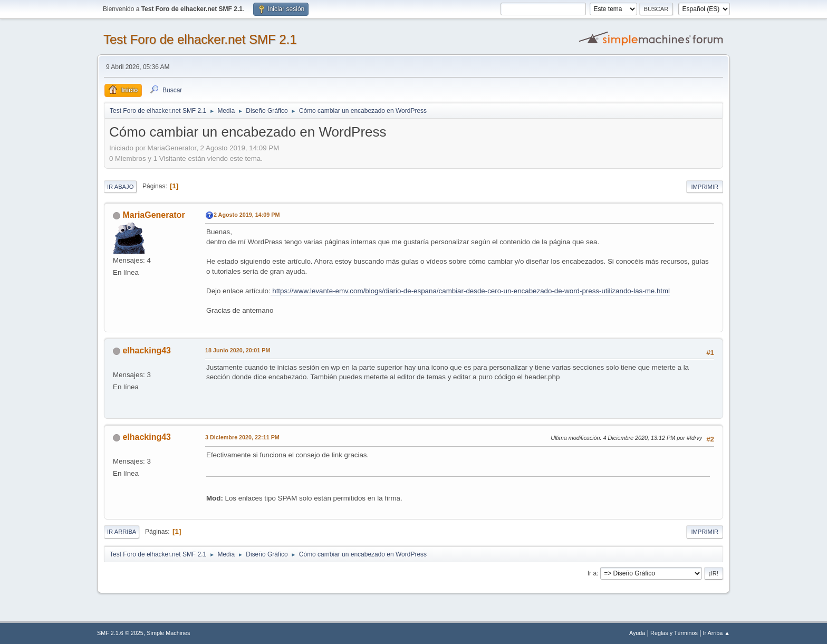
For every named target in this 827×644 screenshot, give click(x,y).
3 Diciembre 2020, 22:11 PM (242, 437)
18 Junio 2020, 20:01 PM (238, 350)
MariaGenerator (153, 215)
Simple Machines (168, 633)
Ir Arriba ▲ (717, 633)
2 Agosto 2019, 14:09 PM (247, 215)
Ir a (592, 573)
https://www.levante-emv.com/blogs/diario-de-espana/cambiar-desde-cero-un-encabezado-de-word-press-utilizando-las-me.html (470, 291)
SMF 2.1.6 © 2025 (120, 633)
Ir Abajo (120, 187)
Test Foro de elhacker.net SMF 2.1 (200, 39)
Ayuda (637, 633)
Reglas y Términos (674, 633)
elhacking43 (147, 350)
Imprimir (705, 187)
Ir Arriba (122, 532)
